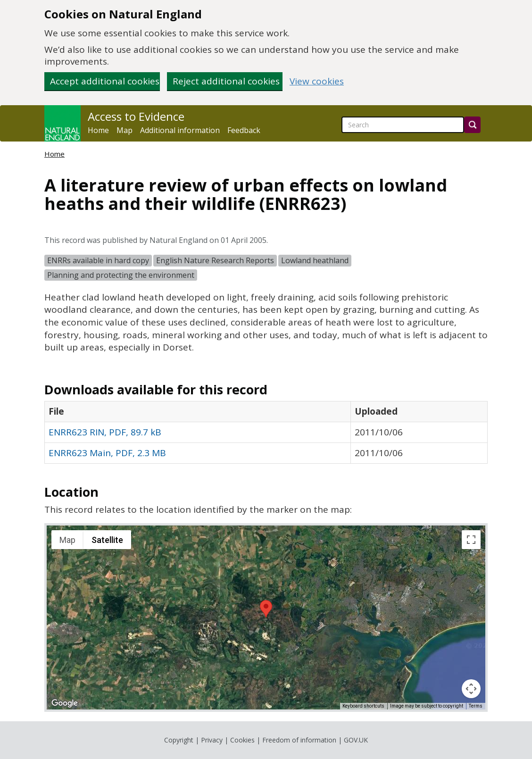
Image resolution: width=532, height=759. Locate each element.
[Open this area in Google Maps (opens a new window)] (65, 703)
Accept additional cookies (105, 81)
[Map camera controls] (471, 689)
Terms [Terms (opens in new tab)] (476, 706)
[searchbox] (403, 125)
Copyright (179, 740)
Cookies (242, 740)
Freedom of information (299, 740)
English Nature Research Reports (215, 260)
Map (125, 130)
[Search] (472, 125)
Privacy (212, 740)
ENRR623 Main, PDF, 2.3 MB (107, 453)
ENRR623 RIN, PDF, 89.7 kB (105, 432)
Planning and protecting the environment (121, 275)
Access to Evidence (136, 117)
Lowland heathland (315, 260)
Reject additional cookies (226, 81)
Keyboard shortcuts (363, 706)
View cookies (317, 81)
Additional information (180, 130)
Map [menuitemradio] (67, 540)
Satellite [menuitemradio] (107, 540)
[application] (266, 617)
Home (98, 130)
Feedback (244, 130)
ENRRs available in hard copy (98, 260)
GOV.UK (356, 740)
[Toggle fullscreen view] (471, 540)
